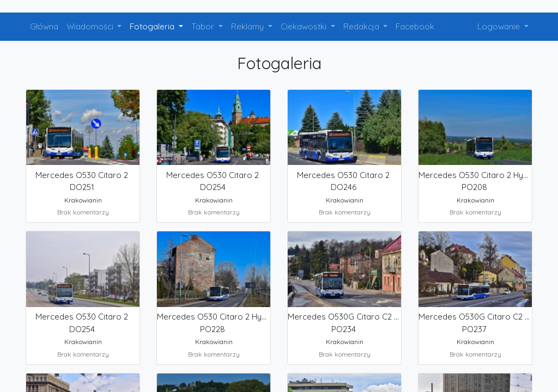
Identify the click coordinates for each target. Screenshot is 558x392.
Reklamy (248, 26)
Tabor (204, 26)
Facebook (415, 26)
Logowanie (500, 26)
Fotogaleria (153, 26)
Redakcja (362, 26)
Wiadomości (91, 26)
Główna (44, 26)
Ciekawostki (305, 26)
